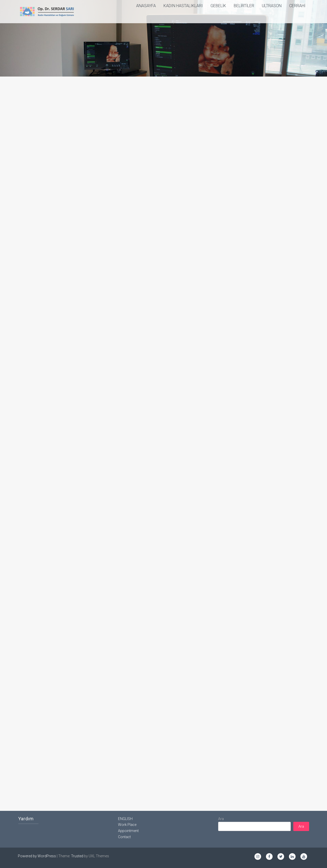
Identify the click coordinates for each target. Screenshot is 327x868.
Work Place (127, 825)
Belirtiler (244, 6)
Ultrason (272, 6)
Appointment (128, 831)
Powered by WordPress (37, 856)
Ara (221, 819)
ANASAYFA (146, 6)
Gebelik (218, 6)
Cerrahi (297, 6)
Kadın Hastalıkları (183, 6)
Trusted (77, 856)
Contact (124, 837)
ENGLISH (125, 819)
